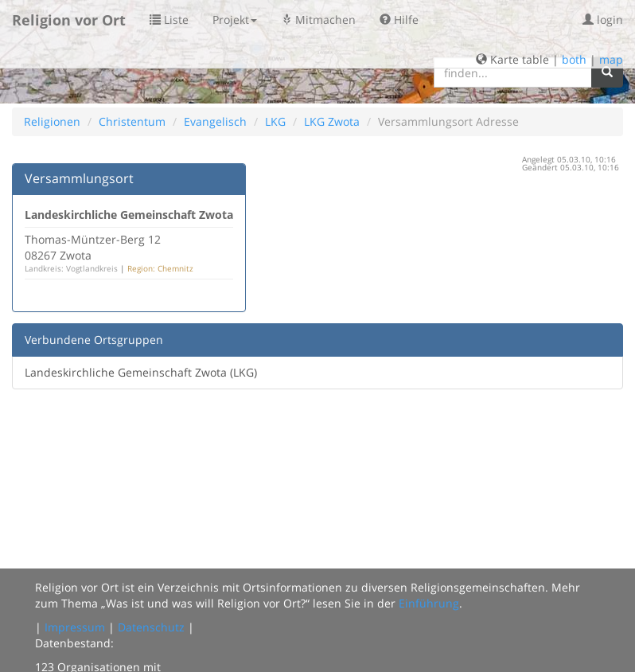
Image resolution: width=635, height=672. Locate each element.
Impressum (75, 627)
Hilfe (399, 20)
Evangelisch (215, 121)
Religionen (52, 121)
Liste (169, 20)
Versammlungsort (79, 178)
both (574, 59)
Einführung (429, 603)
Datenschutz (151, 627)
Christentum (132, 121)
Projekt (235, 20)
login (603, 20)
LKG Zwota (332, 121)
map (611, 59)
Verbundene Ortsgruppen (94, 340)
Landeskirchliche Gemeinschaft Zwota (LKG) (141, 372)
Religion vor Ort (69, 20)
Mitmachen (318, 20)
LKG (275, 121)
